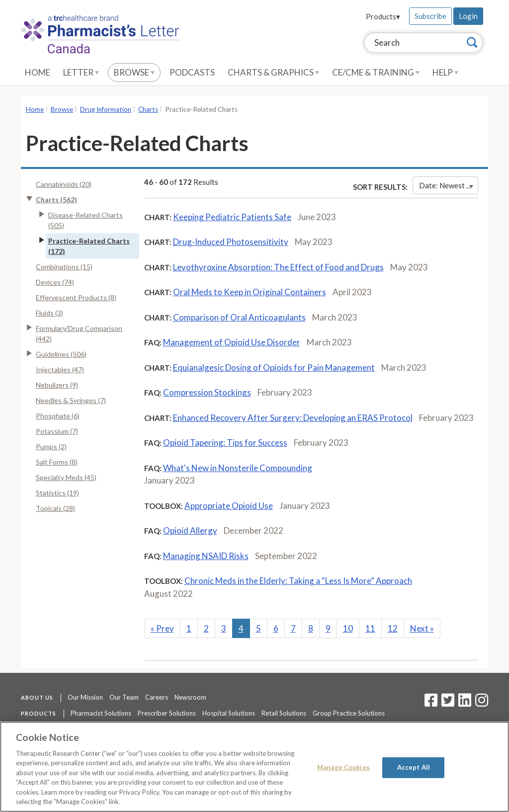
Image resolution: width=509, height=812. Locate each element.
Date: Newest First (449, 185)
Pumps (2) (51, 447)
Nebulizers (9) (57, 385)
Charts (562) (56, 200)
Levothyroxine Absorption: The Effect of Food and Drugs (278, 267)
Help (445, 72)
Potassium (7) (57, 431)
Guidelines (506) (61, 354)
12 (393, 628)
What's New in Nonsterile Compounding (238, 468)
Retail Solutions (284, 713)
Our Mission (85, 697)
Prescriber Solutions (167, 713)
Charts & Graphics (273, 72)
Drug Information (106, 109)
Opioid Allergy (190, 530)
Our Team (124, 697)
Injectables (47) (60, 369)
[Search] (472, 42)
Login (468, 16)
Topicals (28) (55, 508)
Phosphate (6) (58, 416)
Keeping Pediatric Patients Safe (232, 217)
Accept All (414, 767)
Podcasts (192, 72)
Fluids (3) (49, 313)
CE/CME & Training (376, 72)
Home (38, 72)
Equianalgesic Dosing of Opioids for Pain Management (274, 367)
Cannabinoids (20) (64, 184)
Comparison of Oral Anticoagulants (239, 317)
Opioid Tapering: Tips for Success (225, 443)
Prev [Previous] (162, 628)
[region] (254, 767)
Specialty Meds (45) (66, 477)
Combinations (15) (64, 267)
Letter (81, 72)
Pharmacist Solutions (101, 713)
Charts (148, 109)
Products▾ (383, 16)
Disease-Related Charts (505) (85, 220)
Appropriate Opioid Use (229, 506)
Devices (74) (55, 282)
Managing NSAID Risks (206, 556)
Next (422, 628)
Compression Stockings (207, 392)
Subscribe (430, 16)
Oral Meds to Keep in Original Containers (250, 292)
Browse (134, 72)
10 (348, 628)
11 (370, 628)
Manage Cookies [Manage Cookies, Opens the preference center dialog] (343, 767)
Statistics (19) (57, 493)
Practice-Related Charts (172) (89, 246)
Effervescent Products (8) (76, 297)
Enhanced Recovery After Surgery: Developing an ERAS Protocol (293, 418)
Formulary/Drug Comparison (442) (79, 333)
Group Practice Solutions (349, 713)
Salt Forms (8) (57, 462)
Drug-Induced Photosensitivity (231, 242)
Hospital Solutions (229, 713)
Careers (157, 697)
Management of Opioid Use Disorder (232, 342)
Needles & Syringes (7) (71, 400)
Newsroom (190, 697)
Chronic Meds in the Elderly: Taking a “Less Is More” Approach (298, 581)
